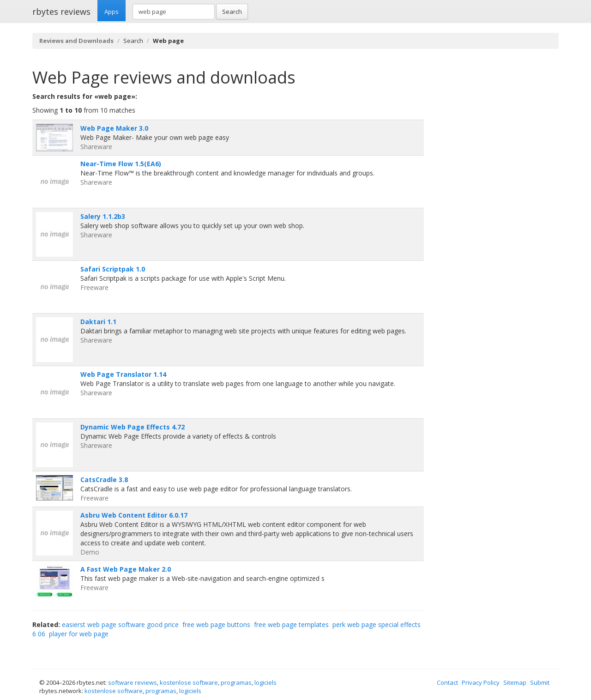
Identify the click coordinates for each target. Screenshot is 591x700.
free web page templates (291, 625)
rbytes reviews (61, 12)
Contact (447, 682)
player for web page (79, 634)
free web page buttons (216, 625)
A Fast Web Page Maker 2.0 (126, 569)
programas (236, 682)
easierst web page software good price (120, 625)
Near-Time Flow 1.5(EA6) (121, 164)
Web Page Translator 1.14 (123, 374)
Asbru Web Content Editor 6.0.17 (134, 515)
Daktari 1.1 (98, 322)
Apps (112, 12)
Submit (540, 682)
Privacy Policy (481, 682)
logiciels (265, 682)
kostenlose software (189, 682)
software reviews (133, 682)
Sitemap (515, 682)
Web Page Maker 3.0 (114, 128)
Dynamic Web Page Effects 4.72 (133, 427)
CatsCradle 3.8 (104, 480)
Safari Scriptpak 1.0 (113, 269)
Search (232, 12)
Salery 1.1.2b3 (103, 216)
